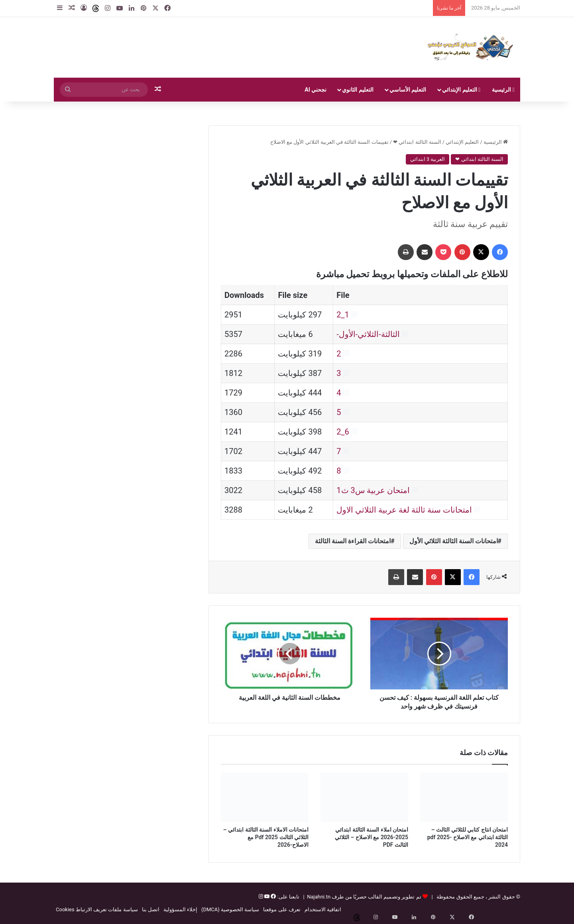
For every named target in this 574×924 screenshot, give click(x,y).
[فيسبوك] (273, 897)
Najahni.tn (319, 897)
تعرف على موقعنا (282, 909)
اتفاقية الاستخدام (323, 909)
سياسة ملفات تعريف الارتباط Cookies (97, 909)
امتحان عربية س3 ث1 (373, 490)
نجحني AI (316, 90)
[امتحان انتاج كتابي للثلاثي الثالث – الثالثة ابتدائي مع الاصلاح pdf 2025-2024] (464, 797)
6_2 (343, 432)
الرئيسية (503, 90)
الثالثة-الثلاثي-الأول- (368, 334)
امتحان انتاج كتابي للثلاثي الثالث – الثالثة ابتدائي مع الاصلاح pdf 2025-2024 (468, 837)
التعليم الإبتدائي (461, 90)
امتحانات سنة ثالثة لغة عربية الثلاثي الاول (404, 510)
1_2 (343, 315)
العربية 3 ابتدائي (428, 159)
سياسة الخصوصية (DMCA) (230, 909)
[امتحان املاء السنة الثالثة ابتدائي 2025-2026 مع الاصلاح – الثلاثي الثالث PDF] (364, 797)
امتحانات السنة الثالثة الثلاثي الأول (454, 541)
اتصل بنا (151, 909)
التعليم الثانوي (358, 90)
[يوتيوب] (266, 897)
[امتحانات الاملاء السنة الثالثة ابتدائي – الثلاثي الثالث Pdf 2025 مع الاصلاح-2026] (265, 797)
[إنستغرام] (261, 897)
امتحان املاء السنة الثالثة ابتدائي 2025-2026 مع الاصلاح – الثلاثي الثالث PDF (372, 837)
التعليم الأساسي (408, 90)
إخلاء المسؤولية (180, 909)
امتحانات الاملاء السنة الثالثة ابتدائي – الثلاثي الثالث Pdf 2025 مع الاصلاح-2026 (266, 837)
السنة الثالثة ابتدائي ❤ (417, 142)
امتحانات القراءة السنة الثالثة (353, 541)
